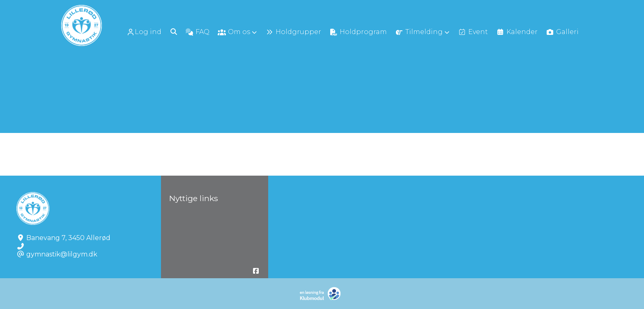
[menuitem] (145, 32)
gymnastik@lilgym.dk (62, 254)
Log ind (144, 32)
